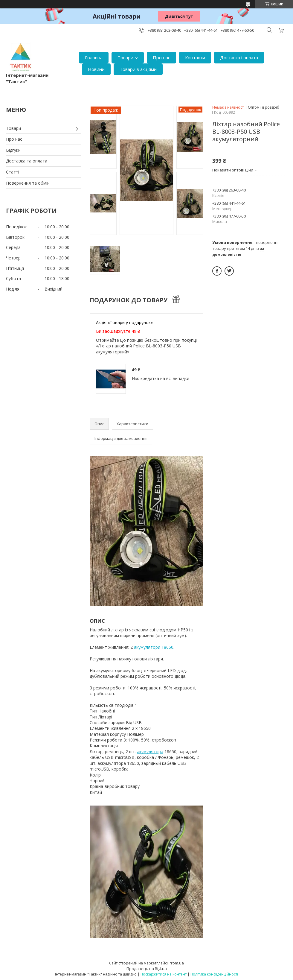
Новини (96, 69)
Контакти (195, 57)
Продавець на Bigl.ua (147, 969)
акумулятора (150, 752)
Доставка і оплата (239, 57)
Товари (125, 57)
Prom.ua (176, 963)
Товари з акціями (138, 69)
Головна (94, 57)
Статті (13, 172)
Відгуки (13, 150)
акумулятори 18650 (154, 647)
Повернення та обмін (28, 183)
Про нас (161, 57)
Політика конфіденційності (214, 974)
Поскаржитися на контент (164, 974)
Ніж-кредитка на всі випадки (161, 378)
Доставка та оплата (27, 161)
